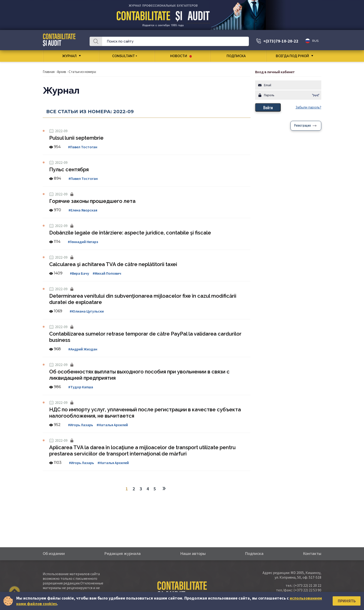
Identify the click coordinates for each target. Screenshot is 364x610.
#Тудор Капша (81, 387)
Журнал (69, 56)
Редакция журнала (123, 554)
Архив (62, 72)
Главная (49, 72)
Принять (347, 601)
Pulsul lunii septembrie (76, 138)
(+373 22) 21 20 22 (307, 585)
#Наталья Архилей (112, 425)
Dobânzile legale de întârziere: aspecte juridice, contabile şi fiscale (130, 233)
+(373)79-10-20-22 (281, 41)
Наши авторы (193, 554)
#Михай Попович (107, 273)
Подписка (238, 56)
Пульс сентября (69, 169)
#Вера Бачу (80, 273)
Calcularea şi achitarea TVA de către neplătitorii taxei (113, 264)
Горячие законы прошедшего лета (92, 201)
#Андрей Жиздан (83, 349)
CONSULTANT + (126, 56)
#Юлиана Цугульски (87, 311)
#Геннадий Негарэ (83, 242)
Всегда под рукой (292, 56)
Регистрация (302, 126)
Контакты (312, 554)
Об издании (54, 554)
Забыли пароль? (308, 107)
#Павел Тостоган (83, 147)
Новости (181, 56)
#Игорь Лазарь (81, 425)
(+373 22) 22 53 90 (307, 590)
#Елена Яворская (83, 210)
